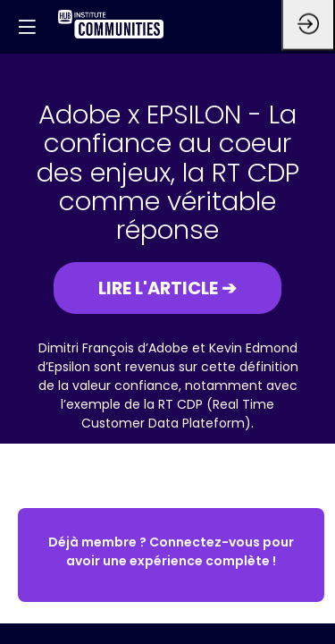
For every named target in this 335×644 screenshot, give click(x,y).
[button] (167, 288)
